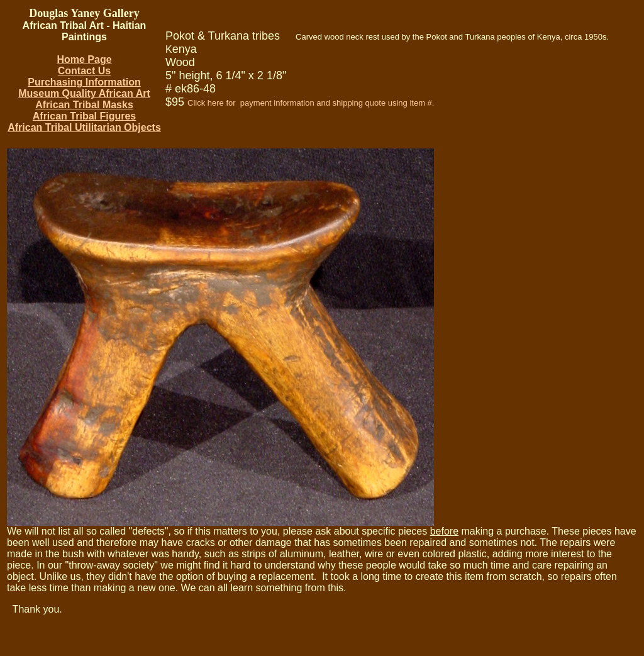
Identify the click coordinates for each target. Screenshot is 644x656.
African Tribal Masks (84, 105)
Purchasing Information (84, 82)
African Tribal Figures (84, 116)
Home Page (84, 59)
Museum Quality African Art (84, 93)
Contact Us (84, 71)
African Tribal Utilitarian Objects (84, 127)
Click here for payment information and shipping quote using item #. (311, 103)
